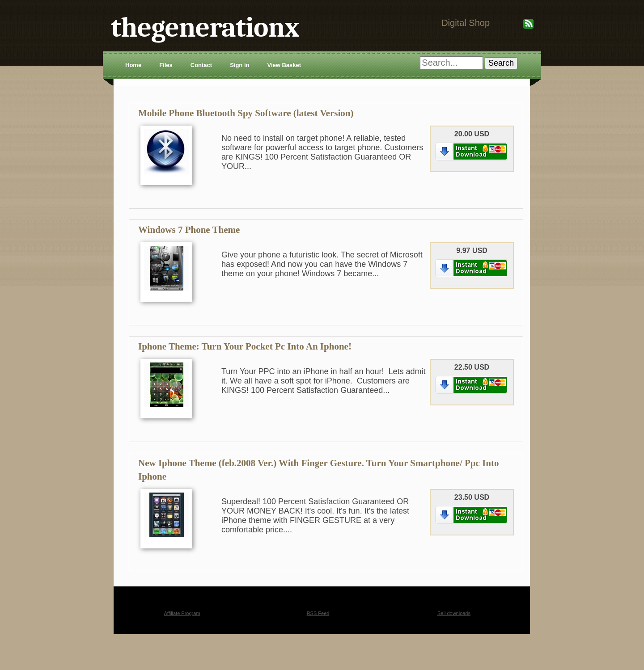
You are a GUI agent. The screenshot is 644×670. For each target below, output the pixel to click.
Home (133, 65)
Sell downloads (454, 613)
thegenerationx (205, 27)
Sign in (239, 65)
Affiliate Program (182, 613)
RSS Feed (318, 613)
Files (166, 65)
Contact (201, 65)
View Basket (284, 65)
